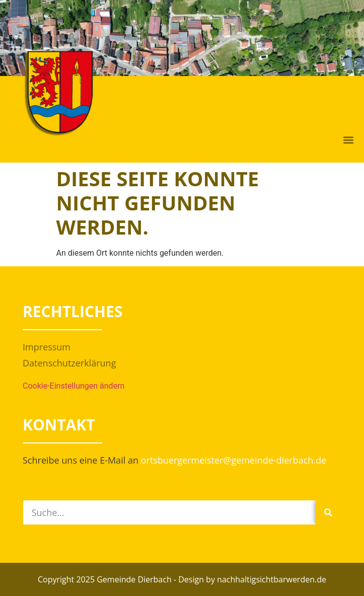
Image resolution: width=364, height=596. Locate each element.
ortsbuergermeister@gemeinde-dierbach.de (234, 460)
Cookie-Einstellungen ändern (74, 386)
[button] (348, 140)
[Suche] (328, 512)
